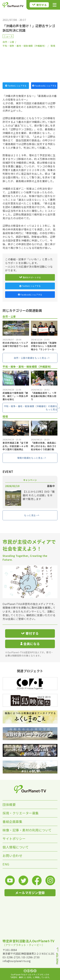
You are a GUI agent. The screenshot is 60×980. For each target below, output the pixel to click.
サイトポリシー (14, 839)
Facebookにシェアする (44, 86)
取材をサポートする (30, 277)
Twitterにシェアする (16, 86)
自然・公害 (8, 42)
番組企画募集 (12, 822)
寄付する (40, 5)
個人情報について (16, 847)
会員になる (30, 644)
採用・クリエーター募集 (21, 813)
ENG (6, 864)
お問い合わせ (12, 856)
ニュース (8, 36)
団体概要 (9, 805)
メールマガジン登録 (30, 893)
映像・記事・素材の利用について (27, 830)
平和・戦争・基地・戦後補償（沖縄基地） (25, 46)
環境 (53, 46)
